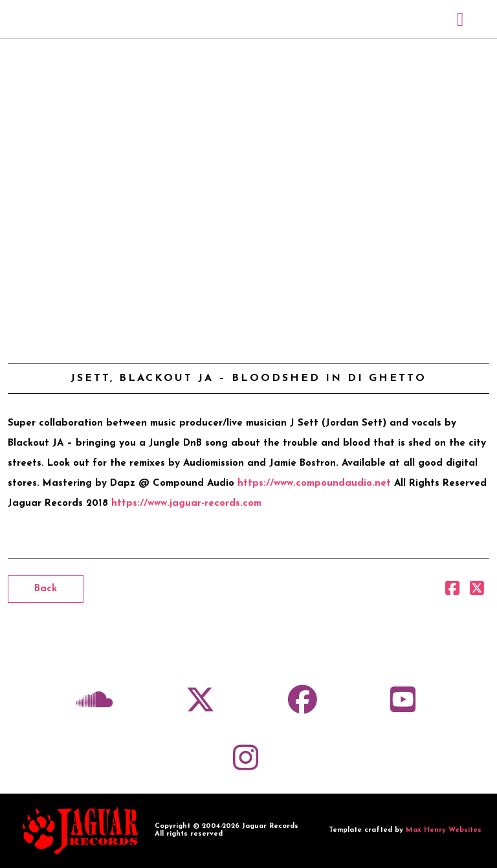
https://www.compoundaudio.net (314, 483)
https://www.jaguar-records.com (186, 504)
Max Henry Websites (444, 830)
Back (46, 589)
